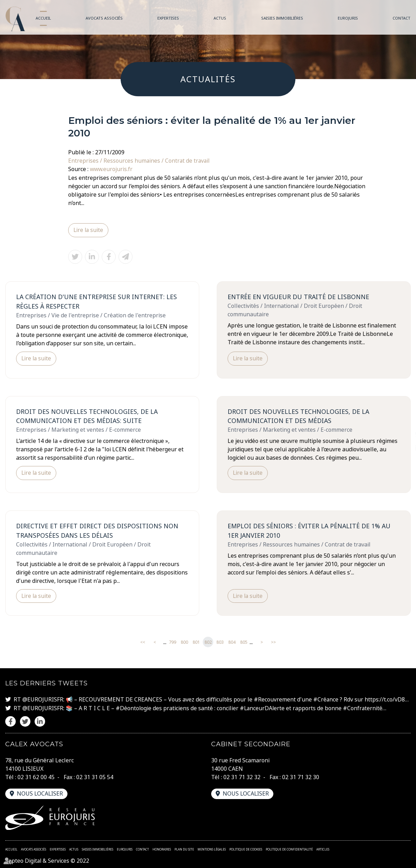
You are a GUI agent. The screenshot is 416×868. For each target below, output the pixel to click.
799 (173, 642)
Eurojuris (348, 18)
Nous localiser (40, 793)
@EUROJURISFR (43, 699)
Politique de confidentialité (289, 849)
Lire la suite (89, 230)
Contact (401, 18)
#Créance (326, 699)
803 (220, 642)
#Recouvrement (275, 699)
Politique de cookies (246, 849)
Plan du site (184, 849)
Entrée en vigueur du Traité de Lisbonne (298, 296)
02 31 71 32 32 (242, 776)
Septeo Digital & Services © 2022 (48, 860)
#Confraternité (364, 708)
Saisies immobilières (282, 18)
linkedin (402, 448)
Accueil (43, 18)
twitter (402, 434)
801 (196, 642)
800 (184, 642)
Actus (220, 18)
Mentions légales (212, 849)
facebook (402, 420)
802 (208, 642)
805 (244, 642)
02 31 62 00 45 (36, 776)
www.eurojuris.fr (112, 169)
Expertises (168, 18)
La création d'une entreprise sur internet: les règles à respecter (96, 301)
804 (232, 642)
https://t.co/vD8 (385, 699)
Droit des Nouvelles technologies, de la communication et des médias (298, 415)
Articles (323, 849)
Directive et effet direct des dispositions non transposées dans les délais (97, 530)
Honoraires (162, 849)
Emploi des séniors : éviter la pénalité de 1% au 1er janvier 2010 (309, 530)
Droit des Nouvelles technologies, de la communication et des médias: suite (87, 415)
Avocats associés (104, 18)
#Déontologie (134, 708)
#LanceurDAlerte (263, 708)
